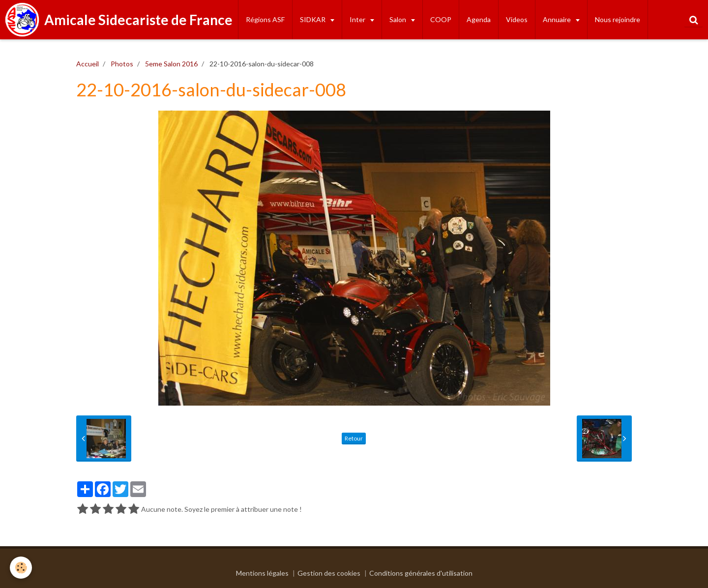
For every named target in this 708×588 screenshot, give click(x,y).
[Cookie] (21, 568)
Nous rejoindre (618, 19)
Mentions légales (262, 573)
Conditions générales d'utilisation (421, 573)
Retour (354, 438)
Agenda (479, 19)
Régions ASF (265, 19)
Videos (517, 19)
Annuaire (558, 19)
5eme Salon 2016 (171, 64)
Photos (122, 64)
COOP (441, 19)
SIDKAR (313, 19)
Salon (398, 19)
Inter (358, 19)
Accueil (88, 64)
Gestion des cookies (329, 573)
